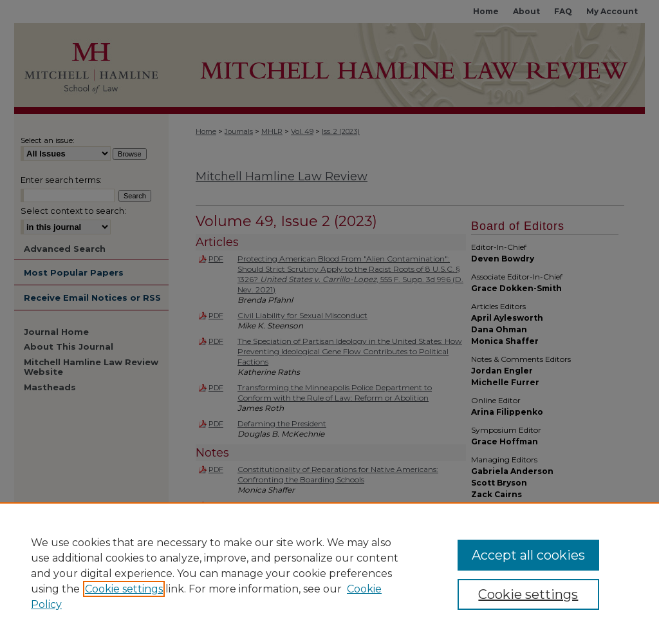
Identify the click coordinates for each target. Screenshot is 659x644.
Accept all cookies (528, 555)
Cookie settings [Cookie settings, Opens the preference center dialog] (528, 594)
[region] (329, 573)
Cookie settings (124, 589)
